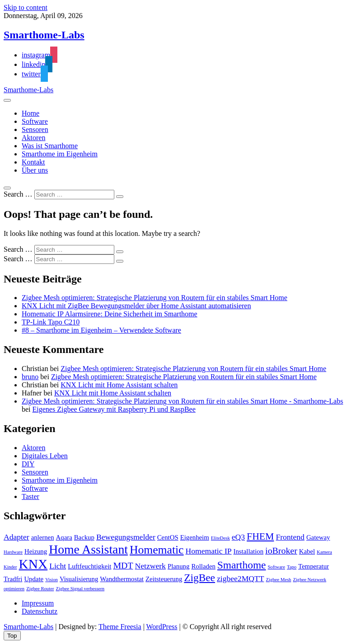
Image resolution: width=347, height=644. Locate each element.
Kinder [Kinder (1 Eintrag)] (10, 567)
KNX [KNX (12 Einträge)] (33, 564)
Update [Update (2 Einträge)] (34, 579)
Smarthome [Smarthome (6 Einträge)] (242, 565)
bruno (30, 377)
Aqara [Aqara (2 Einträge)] (64, 537)
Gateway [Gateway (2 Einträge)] (318, 537)
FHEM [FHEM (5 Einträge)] (260, 536)
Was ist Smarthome (50, 146)
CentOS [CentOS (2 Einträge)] (168, 537)
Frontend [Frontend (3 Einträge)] (290, 537)
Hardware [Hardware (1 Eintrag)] (13, 552)
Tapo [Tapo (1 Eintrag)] (292, 567)
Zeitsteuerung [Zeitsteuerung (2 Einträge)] (164, 579)
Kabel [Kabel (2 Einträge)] (307, 551)
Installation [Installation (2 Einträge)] (249, 551)
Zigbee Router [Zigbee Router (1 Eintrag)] (40, 589)
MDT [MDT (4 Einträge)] (123, 565)
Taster (30, 496)
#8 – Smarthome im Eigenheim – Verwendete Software (101, 330)
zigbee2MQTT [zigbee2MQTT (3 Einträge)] (240, 578)
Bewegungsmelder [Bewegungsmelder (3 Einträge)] (126, 537)
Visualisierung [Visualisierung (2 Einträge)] (79, 579)
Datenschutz (40, 611)
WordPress (162, 627)
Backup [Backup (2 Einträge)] (84, 537)
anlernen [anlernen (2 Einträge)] (43, 537)
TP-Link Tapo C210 (51, 322)
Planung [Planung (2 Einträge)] (179, 566)
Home (30, 113)
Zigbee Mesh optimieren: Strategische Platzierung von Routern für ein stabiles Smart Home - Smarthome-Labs (182, 401)
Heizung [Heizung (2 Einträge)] (36, 551)
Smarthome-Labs (44, 35)
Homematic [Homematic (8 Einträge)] (157, 550)
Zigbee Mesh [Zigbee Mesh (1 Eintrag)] (278, 580)
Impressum (38, 603)
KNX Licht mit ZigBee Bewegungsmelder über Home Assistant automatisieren (136, 306)
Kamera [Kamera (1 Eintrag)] (324, 552)
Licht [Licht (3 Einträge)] (58, 566)
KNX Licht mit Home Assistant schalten (119, 385)
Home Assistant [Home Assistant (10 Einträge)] (88, 549)
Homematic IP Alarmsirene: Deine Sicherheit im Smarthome (110, 314)
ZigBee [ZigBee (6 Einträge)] (199, 578)
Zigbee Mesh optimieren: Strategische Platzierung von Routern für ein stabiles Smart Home (155, 298)
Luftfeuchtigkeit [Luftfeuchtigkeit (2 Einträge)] (89, 566)
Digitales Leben (45, 456)
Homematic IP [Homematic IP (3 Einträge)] (209, 551)
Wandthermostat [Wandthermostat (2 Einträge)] (122, 579)
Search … (18, 194)
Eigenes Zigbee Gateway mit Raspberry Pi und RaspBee (114, 409)
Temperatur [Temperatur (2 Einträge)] (314, 566)
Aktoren (33, 138)
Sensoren (35, 129)
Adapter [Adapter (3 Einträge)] (16, 537)
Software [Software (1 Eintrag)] (276, 567)
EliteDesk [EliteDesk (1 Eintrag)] (220, 538)
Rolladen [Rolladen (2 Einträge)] (203, 566)
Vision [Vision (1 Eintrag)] (52, 580)
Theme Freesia (120, 627)
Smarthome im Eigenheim (60, 154)
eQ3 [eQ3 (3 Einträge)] (238, 537)
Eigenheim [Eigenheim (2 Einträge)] (195, 537)
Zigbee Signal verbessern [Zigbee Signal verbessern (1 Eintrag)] (80, 589)
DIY (28, 464)
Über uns (35, 170)
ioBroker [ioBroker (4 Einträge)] (281, 550)
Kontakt (33, 162)
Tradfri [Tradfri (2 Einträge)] (13, 579)
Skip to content (26, 7)
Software (35, 121)
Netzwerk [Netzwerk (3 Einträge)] (150, 566)
